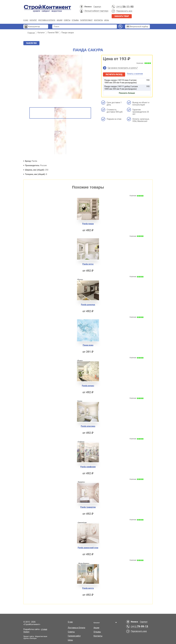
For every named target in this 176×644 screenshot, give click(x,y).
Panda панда (88, 224)
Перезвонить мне (124, 11)
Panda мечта (88, 588)
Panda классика (88, 426)
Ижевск (88, 7)
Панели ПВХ (31, 43)
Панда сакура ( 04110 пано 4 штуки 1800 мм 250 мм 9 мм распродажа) (127, 81)
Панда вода (88, 345)
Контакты (98, 20)
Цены (106, 20)
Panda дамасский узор (88, 548)
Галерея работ (86, 20)
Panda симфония (88, 467)
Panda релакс (88, 386)
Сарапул (97, 7)
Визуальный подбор (139, 27)
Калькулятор (34, 27)
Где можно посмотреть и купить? (123, 68)
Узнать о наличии (135, 74)
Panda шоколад (88, 305)
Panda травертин (88, 507)
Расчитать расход (114, 74)
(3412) (119, 7)
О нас (26, 20)
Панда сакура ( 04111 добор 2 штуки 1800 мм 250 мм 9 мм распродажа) (127, 88)
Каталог (33, 20)
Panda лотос (88, 264)
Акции (59, 20)
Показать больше (127, 93)
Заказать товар (122, 16)
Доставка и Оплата (47, 20)
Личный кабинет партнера (96, 11)
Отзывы (75, 20)
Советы (67, 20)
